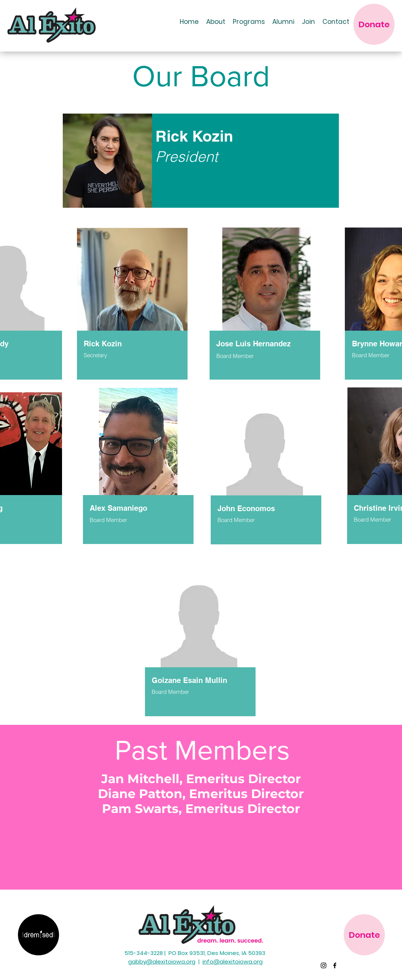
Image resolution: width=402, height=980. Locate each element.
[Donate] (374, 24)
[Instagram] (324, 965)
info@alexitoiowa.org (233, 962)
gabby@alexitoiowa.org (162, 962)
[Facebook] (335, 965)
